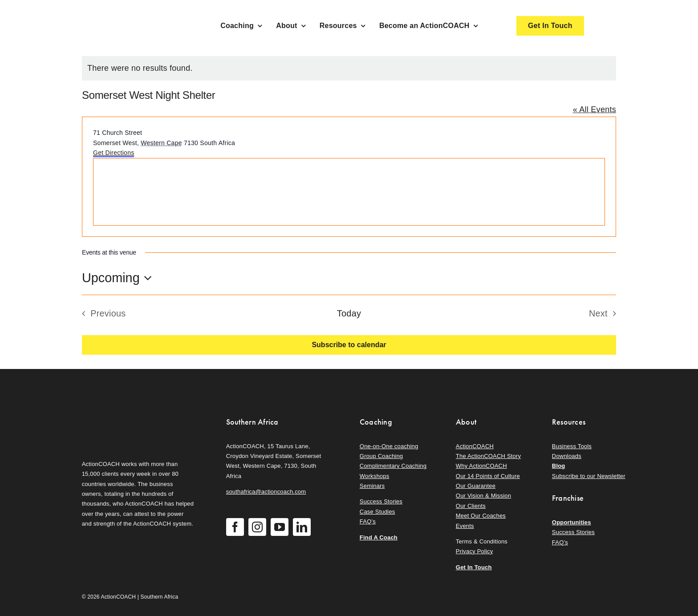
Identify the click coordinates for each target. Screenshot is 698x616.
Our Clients (471, 506)
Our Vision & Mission (483, 496)
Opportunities (572, 522)
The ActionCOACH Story (488, 456)
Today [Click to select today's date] (349, 313)
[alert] (349, 68)
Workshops (375, 476)
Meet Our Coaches (481, 516)
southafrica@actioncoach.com (266, 492)
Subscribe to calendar (349, 345)
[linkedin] (302, 527)
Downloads (567, 456)
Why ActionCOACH (481, 466)
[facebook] (235, 527)
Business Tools (572, 446)
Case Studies (377, 512)
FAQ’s (368, 521)
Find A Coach (379, 537)
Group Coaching (381, 456)
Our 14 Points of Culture (488, 476)
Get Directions (114, 153)
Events (465, 526)
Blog (559, 466)
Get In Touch (474, 567)
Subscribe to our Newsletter (589, 476)
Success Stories (381, 501)
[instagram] (257, 527)
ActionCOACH (475, 446)
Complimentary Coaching (393, 466)
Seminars (372, 486)
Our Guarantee (476, 486)
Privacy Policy (475, 551)
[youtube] (280, 527)
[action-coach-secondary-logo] (126, 415)
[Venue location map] (349, 192)
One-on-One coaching (389, 446)
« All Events (595, 109)
